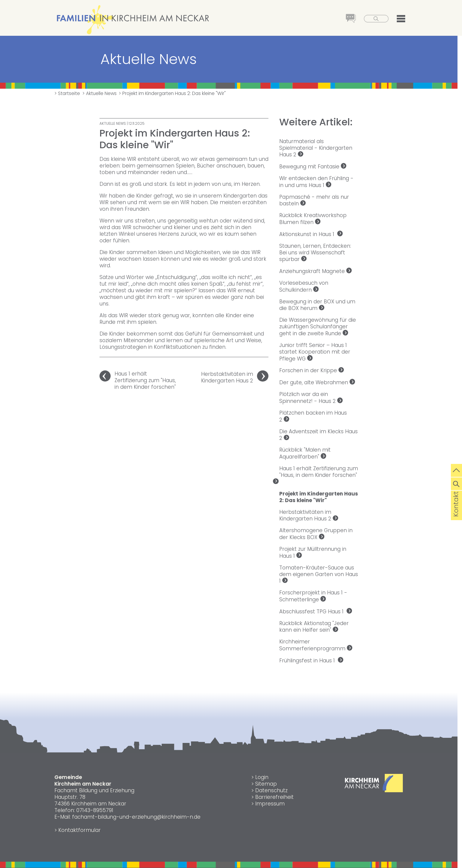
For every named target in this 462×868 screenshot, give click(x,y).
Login (262, 777)
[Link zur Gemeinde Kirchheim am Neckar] (374, 790)
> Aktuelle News (99, 93)
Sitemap (266, 784)
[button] (397, 20)
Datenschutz (271, 790)
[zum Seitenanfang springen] (456, 470)
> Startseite (67, 93)
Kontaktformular (80, 830)
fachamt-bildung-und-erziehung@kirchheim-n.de (136, 817)
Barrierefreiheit (274, 797)
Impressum (270, 804)
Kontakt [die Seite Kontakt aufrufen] (456, 514)
